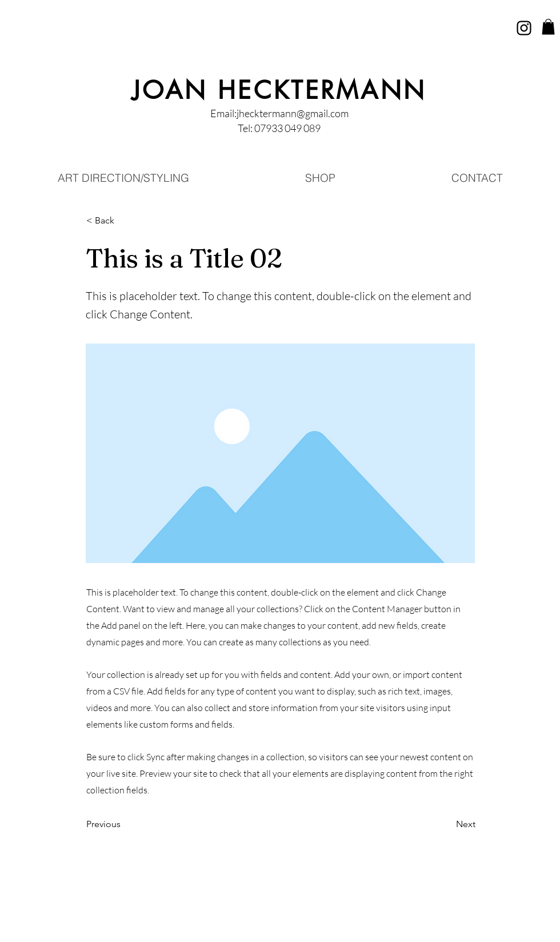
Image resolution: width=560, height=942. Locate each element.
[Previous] (124, 825)
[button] (548, 27)
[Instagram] (524, 28)
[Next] (447, 825)
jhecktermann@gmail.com (293, 113)
